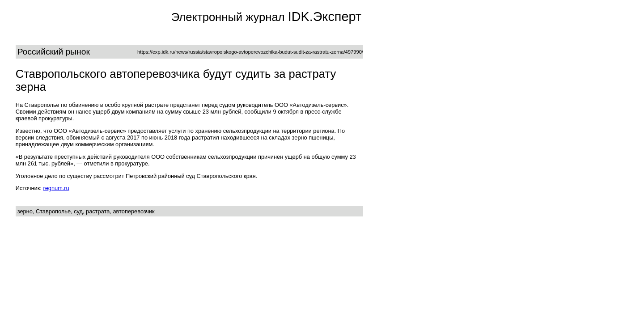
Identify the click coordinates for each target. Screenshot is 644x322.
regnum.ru (56, 188)
